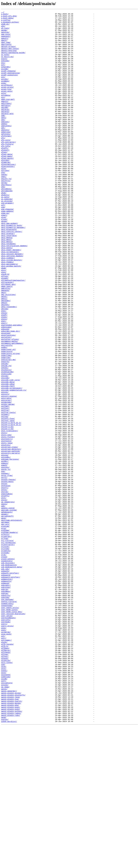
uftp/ (4, 200)
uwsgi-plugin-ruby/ (11, 856)
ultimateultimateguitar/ (13, 334)
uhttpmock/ (6, 224)
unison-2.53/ (7, 512)
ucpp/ (4, 98)
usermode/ (6, 744)
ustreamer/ (6, 766)
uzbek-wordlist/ (9, 864)
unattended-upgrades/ (12, 388)
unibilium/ (6, 446)
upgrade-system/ (9, 610)
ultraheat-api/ (8, 339)
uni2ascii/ (6, 442)
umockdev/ (6, 359)
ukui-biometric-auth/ (12, 268)
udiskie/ (5, 129)
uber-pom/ (6, 49)
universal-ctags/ (10, 534)
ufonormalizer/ (8, 195)
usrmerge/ (6, 756)
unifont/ (5, 488)
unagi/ (4, 378)
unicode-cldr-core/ (11, 454)
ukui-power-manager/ (11, 298)
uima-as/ (5, 254)
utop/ (4, 798)
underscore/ (7, 420)
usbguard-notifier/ (11, 690)
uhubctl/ (5, 232)
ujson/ (4, 261)
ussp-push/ (6, 759)
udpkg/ (4, 146)
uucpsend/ (6, 808)
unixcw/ (5, 544)
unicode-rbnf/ (8, 461)
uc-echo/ (5, 63)
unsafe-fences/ (8, 573)
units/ (4, 517)
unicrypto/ (6, 476)
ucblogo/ (5, 71)
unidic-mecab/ (8, 483)
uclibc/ (5, 93)
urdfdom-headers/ (10, 637)
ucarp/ (4, 68)
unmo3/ (4, 556)
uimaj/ (4, 256)
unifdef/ (5, 486)
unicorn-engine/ (9, 473)
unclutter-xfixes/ (10, 405)
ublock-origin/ (8, 54)
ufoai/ (4, 181)
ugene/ (4, 207)
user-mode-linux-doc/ (12, 732)
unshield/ (6, 581)
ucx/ (3, 115)
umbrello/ (6, 344)
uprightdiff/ (7, 617)
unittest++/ (7, 525)
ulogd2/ (5, 332)
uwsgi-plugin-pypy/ (11, 849)
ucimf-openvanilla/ (11, 85)
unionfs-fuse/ (8, 500)
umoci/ (4, 356)
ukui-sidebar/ (8, 307)
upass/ (4, 603)
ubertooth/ (6, 51)
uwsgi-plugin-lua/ (10, 837)
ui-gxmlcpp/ (7, 237)
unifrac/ (5, 490)
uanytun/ (5, 37)
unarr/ (4, 385)
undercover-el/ (8, 417)
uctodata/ (6, 112)
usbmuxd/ (5, 698)
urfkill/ (5, 639)
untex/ (4, 586)
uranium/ (5, 629)
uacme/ (4, 34)
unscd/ (4, 578)
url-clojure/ (7, 647)
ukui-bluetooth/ (9, 273)
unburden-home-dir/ (11, 395)
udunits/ (5, 154)
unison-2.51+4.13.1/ (11, 507)
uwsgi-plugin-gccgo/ (11, 830)
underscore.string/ (11, 422)
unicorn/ (5, 471)
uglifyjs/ (6, 215)
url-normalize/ (8, 649)
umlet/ (4, 354)
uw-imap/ (5, 822)
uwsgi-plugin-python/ (12, 851)
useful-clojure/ (9, 720)
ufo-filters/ (7, 171)
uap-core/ (6, 39)
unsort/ (5, 583)
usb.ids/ (5, 681)
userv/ (4, 747)
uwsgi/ (4, 825)
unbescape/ (6, 390)
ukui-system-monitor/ (12, 310)
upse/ (4, 620)
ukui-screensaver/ (10, 300)
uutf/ (4, 815)
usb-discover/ (8, 673)
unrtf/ (4, 571)
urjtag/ (5, 644)
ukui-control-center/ (12, 276)
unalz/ (4, 381)
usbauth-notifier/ (10, 686)
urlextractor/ (8, 651)
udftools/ (6, 124)
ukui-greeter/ (8, 278)
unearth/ (5, 432)
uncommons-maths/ (10, 407)
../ (3, 12)
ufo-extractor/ (8, 168)
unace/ (4, 373)
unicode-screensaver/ (12, 464)
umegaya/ (5, 346)
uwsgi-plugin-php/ (10, 844)
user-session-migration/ (13, 734)
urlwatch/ (6, 659)
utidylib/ (6, 790)
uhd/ (3, 222)
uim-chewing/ (7, 249)
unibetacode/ (7, 444)
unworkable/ (7, 590)
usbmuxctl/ (6, 695)
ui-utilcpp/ (7, 239)
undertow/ (6, 427)
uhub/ (4, 229)
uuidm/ (4, 812)
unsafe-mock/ (7, 576)
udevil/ (5, 120)
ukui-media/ (7, 283)
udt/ (3, 151)
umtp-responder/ (9, 366)
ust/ (3, 761)
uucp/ (4, 805)
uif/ (3, 244)
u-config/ (6, 22)
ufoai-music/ (7, 188)
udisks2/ (5, 132)
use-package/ (7, 717)
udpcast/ (5, 144)
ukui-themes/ (7, 312)
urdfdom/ (5, 634)
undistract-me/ (8, 429)
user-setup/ (7, 737)
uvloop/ (5, 820)
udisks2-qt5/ (7, 134)
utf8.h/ (5, 773)
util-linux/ (7, 793)
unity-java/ (7, 529)
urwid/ (4, 666)
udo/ (3, 142)
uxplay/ (5, 861)
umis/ (4, 349)
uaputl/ (5, 44)
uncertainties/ (8, 400)
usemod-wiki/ (7, 722)
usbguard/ (6, 688)
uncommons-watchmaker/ (12, 410)
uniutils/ (6, 532)
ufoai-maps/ (7, 185)
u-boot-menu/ (7, 20)
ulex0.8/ (5, 327)
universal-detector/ (11, 537)
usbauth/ (5, 683)
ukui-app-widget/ (10, 266)
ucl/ (3, 90)
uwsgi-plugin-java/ (11, 834)
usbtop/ (5, 710)
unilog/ (5, 498)
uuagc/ (4, 803)
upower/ (5, 615)
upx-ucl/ (5, 627)
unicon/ (5, 468)
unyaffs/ (5, 593)
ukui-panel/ (7, 295)
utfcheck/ (6, 781)
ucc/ (3, 73)
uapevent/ (6, 41)
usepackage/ (7, 725)
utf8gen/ (5, 776)
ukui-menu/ (6, 285)
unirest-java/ (8, 503)
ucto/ (4, 110)
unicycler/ (6, 478)
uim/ (3, 246)
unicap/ (5, 449)
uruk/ (4, 664)
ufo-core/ (6, 166)
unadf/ (4, 376)
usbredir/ (6, 700)
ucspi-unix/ (7, 107)
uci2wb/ (5, 81)
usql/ (4, 754)
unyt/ (4, 595)
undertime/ (6, 425)
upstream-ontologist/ (12, 622)
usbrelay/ (6, 703)
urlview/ (5, 656)
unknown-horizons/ (10, 549)
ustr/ (4, 764)
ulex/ (4, 324)
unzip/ (4, 598)
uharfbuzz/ (6, 220)
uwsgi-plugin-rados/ (11, 854)
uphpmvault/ (7, 612)
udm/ (3, 137)
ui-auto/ (5, 234)
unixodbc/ (6, 546)
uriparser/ (6, 642)
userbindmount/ (8, 739)
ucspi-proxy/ (7, 102)
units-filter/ (8, 522)
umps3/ (4, 361)
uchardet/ (6, 78)
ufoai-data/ (7, 183)
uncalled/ (6, 398)
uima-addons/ (7, 251)
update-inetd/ (8, 607)
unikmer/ (5, 495)
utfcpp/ (5, 783)
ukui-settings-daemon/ (12, 305)
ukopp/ (4, 263)
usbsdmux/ (6, 708)
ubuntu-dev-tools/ (10, 56)
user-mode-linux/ (10, 729)
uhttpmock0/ (7, 227)
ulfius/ (5, 329)
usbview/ (5, 715)
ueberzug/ (6, 156)
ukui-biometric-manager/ (13, 271)
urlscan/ (5, 654)
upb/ (3, 605)
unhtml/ (5, 439)
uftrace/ (5, 202)
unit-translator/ (10, 515)
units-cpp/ (6, 520)
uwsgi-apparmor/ (9, 827)
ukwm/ (4, 320)
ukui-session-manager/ (12, 303)
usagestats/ (7, 671)
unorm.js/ (6, 561)
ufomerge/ (6, 193)
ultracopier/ (7, 337)
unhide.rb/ (6, 437)
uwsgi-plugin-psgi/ (11, 847)
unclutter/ (6, 403)
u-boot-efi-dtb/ (9, 17)
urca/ (4, 632)
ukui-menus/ (7, 288)
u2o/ (3, 29)
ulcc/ (4, 322)
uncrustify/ (7, 412)
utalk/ (4, 769)
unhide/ (5, 434)
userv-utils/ (7, 749)
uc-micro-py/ (7, 66)
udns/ (4, 139)
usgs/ (4, 751)
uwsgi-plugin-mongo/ (11, 842)
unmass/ (5, 554)
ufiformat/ (6, 161)
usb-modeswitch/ (9, 676)
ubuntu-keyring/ (9, 59)
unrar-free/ (7, 568)
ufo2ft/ (5, 176)
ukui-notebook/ (8, 290)
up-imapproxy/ (8, 600)
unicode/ (5, 451)
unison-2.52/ (7, 510)
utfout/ (5, 786)
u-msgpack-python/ (10, 24)
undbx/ (4, 415)
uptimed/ (5, 625)
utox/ (4, 800)
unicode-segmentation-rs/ (14, 466)
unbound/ (5, 393)
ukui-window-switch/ (11, 317)
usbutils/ (6, 712)
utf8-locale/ (7, 771)
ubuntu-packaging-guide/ (13, 61)
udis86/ (5, 127)
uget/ (4, 210)
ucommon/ (5, 95)
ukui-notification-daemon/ (14, 293)
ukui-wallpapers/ (10, 315)
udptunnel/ (6, 149)
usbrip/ (5, 705)
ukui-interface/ (9, 281)
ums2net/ (5, 364)
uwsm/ (4, 859)
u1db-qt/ (5, 27)
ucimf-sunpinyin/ (10, 88)
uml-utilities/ (8, 351)
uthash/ (5, 788)
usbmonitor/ (7, 693)
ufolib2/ (5, 190)
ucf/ (3, 76)
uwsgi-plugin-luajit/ (12, 839)
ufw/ (3, 205)
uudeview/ (6, 810)
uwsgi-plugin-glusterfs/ (13, 832)
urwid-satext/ (8, 668)
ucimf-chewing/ (8, 83)
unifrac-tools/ (8, 493)
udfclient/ (6, 122)
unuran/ (5, 588)
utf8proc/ (6, 778)
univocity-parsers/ (11, 542)
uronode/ (5, 661)
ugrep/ (4, 217)
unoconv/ (5, 559)
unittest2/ (6, 527)
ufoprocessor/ (8, 198)
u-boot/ (5, 15)
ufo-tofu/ (6, 173)
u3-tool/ (5, 32)
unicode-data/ (8, 456)
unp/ (3, 564)
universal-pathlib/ (11, 539)
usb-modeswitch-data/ (12, 678)
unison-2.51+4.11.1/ (11, 505)
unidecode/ (6, 481)
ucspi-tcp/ (6, 105)
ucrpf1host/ (7, 100)
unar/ (4, 383)
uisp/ (4, 259)
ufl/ (3, 163)
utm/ (3, 795)
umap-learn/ (7, 342)
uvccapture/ (7, 817)
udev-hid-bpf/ (8, 117)
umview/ (5, 368)
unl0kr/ (5, 551)
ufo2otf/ (5, 178)
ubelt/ (4, 46)
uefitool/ (6, 159)
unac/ (4, 371)
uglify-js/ (6, 212)
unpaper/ (5, 566)
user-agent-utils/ (10, 727)
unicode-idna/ (8, 459)
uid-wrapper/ (7, 242)
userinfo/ (6, 742)
